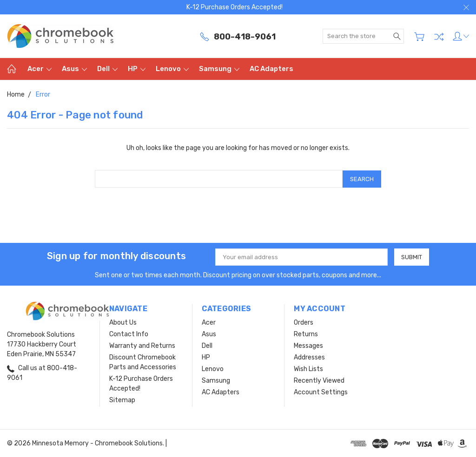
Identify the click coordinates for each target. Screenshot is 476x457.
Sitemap (122, 400)
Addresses (309, 357)
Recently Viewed (319, 380)
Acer (40, 69)
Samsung (219, 69)
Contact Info (129, 334)
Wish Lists (308, 369)
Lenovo (172, 69)
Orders (304, 322)
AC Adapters (271, 69)
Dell (107, 69)
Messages (308, 345)
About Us (123, 322)
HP (137, 69)
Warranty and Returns (142, 345)
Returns (306, 334)
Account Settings (321, 392)
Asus (74, 69)
